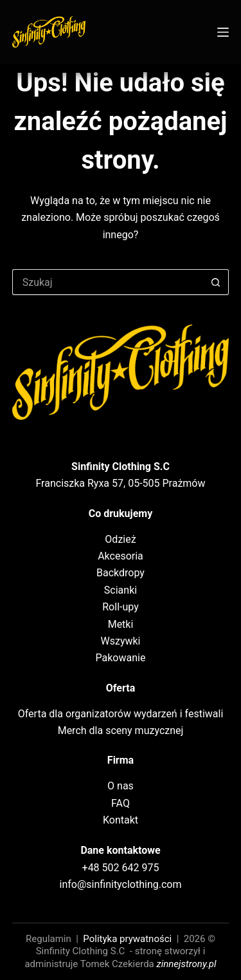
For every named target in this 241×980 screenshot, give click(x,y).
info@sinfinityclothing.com (121, 884)
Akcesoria (121, 556)
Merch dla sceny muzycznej (121, 730)
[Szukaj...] (108, 282)
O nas (121, 786)
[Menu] (223, 32)
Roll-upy (120, 607)
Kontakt (121, 820)
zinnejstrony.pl (187, 964)
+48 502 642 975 (121, 868)
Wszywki (121, 641)
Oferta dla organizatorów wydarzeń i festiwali (121, 714)
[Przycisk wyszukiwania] (216, 282)
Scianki (121, 590)
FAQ (121, 803)
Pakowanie (121, 658)
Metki (121, 624)
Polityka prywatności (127, 939)
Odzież (120, 539)
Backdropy (121, 573)
